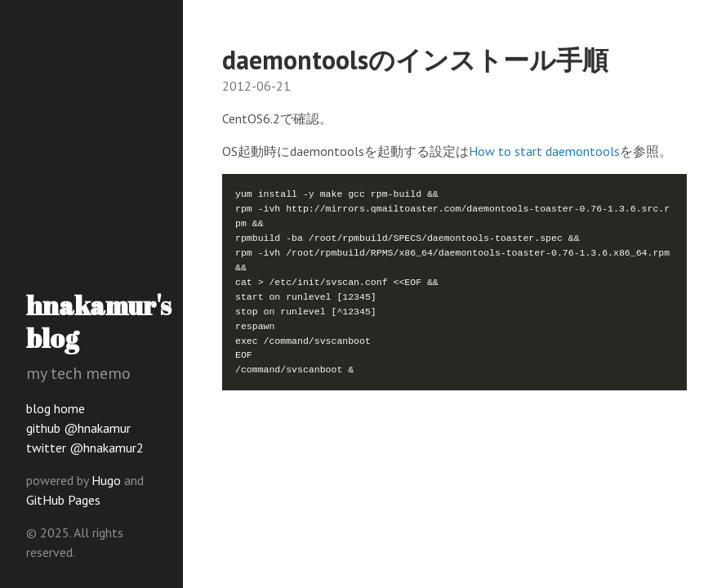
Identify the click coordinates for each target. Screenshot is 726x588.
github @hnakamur (78, 428)
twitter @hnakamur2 (85, 448)
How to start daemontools (544, 151)
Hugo (106, 480)
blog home (56, 408)
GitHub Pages (63, 500)
